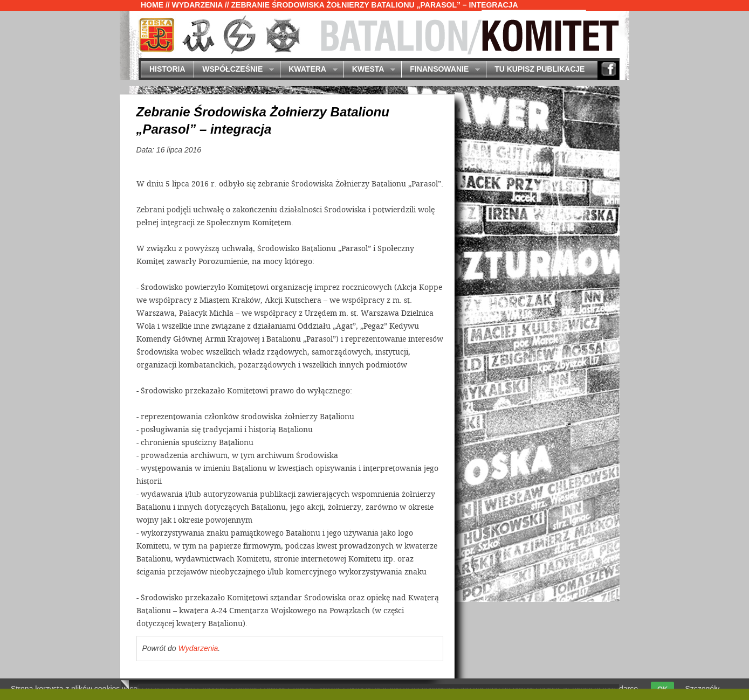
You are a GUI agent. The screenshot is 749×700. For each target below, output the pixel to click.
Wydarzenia (197, 5)
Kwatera (309, 70)
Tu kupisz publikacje (540, 69)
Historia (167, 69)
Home (152, 5)
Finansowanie (441, 70)
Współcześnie (234, 70)
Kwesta (369, 70)
